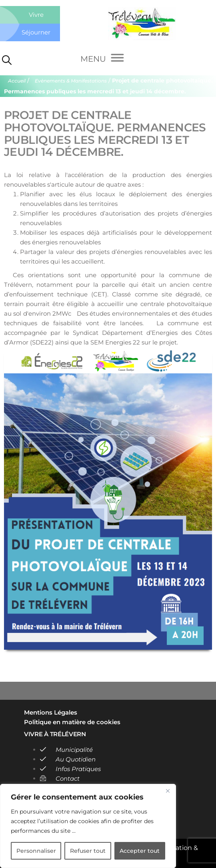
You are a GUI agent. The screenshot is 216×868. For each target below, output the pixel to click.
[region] (88, 826)
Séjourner (36, 32)
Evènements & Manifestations (71, 81)
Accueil (17, 81)
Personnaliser (36, 851)
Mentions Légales (51, 712)
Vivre (36, 15)
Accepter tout (140, 851)
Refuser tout (88, 851)
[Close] (168, 791)
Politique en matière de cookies (72, 722)
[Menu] (102, 59)
